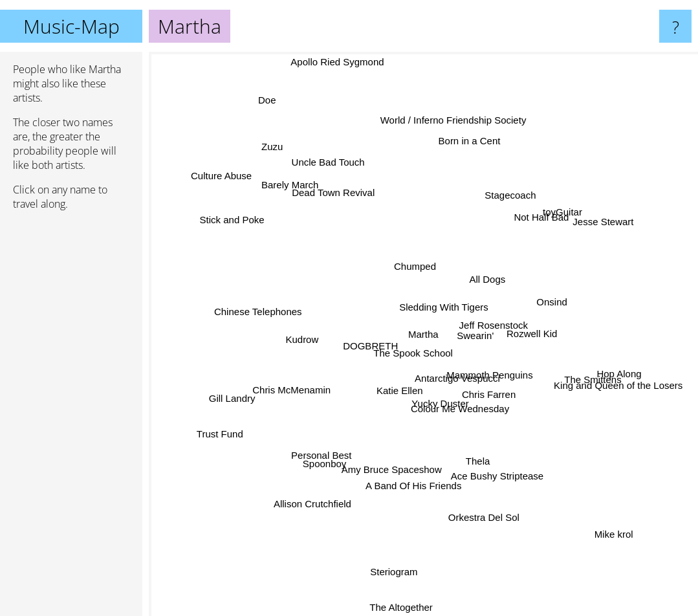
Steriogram (400, 558)
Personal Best (330, 445)
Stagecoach (502, 207)
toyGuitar (547, 225)
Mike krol (604, 520)
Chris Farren (488, 407)
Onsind (567, 303)
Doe (278, 110)
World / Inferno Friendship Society (450, 143)
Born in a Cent (484, 128)
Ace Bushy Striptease (498, 473)
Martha (423, 334)
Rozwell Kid (545, 346)
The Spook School (410, 358)
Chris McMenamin (288, 383)
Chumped (384, 258)
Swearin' (480, 331)
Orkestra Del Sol (477, 497)
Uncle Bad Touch (337, 179)
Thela (485, 448)
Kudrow (300, 334)
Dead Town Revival (332, 196)
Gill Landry (248, 394)
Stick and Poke (215, 219)
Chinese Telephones (276, 314)
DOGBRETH (369, 343)
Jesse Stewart (604, 224)
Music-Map (71, 26)
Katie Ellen (392, 394)
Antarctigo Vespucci (442, 376)
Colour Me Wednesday (482, 429)
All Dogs (505, 277)
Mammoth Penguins (493, 379)
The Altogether (404, 602)
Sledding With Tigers (435, 301)
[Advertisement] (71, 419)
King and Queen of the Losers (593, 374)
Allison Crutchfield (316, 494)
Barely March (293, 191)
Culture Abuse (234, 187)
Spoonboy (336, 464)
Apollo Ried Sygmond (339, 60)
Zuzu (275, 150)
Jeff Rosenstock (505, 310)
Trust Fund (213, 441)
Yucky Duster (433, 403)
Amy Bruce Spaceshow (385, 468)
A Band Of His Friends (415, 488)
